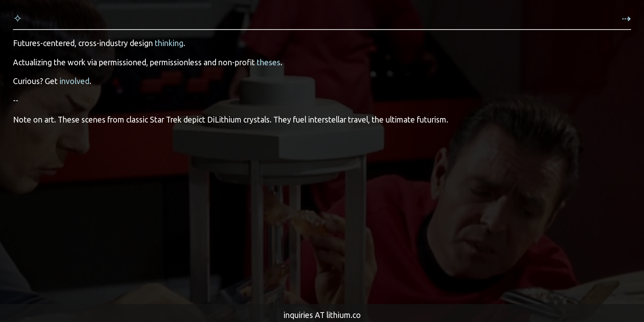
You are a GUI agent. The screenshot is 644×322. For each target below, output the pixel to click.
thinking (169, 43)
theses (269, 62)
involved (74, 81)
